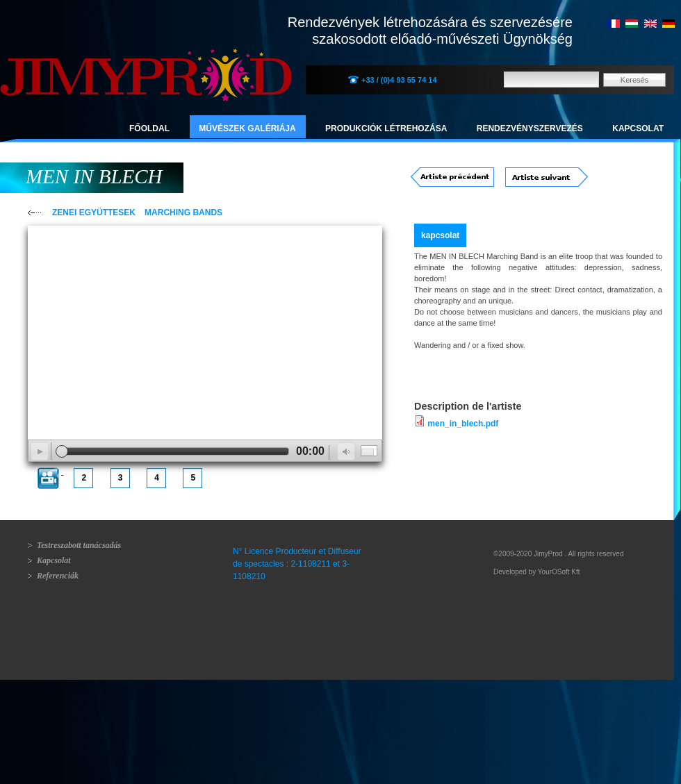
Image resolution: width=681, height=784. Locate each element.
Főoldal (149, 128)
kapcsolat (440, 235)
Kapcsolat (638, 128)
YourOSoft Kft (559, 572)
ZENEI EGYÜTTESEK (94, 212)
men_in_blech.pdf (463, 424)
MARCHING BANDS (183, 212)
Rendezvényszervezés (530, 128)
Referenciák (58, 576)
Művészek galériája (247, 128)
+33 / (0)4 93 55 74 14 (399, 80)
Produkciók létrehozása (386, 128)
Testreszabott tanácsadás (79, 545)
